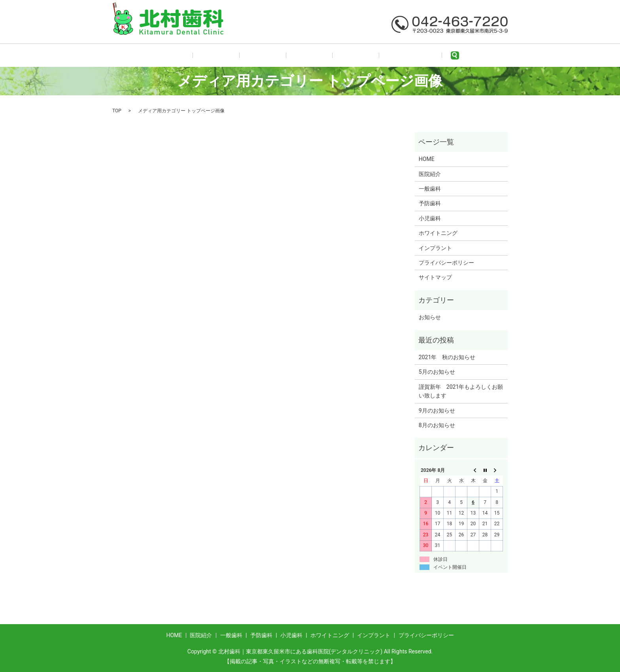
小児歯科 (339, 55)
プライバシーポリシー (446, 263)
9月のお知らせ (437, 411)
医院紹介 (233, 55)
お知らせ (430, 317)
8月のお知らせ (437, 425)
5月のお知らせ (437, 372)
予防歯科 (304, 55)
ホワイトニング (383, 55)
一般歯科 (268, 55)
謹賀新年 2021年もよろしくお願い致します (461, 391)
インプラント (435, 248)
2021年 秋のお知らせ (447, 357)
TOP (117, 111)
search (422, 55)
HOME (200, 55)
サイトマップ (435, 277)
